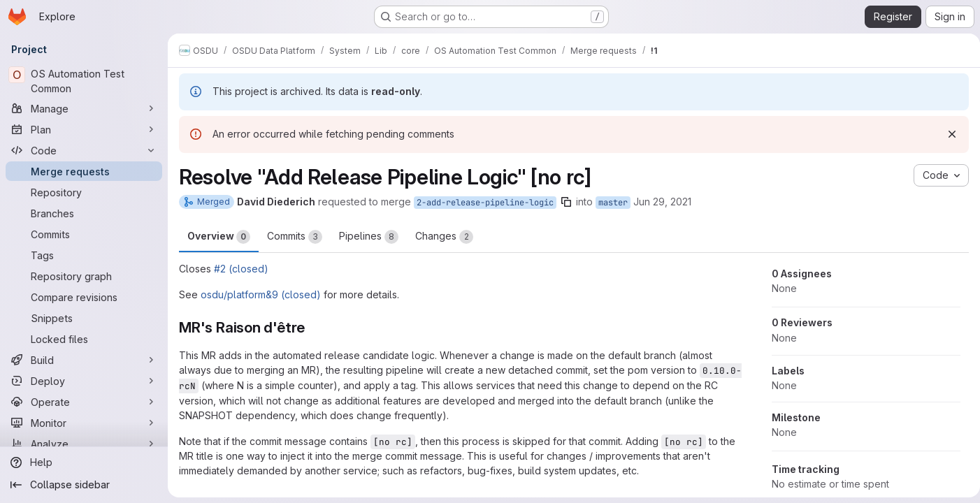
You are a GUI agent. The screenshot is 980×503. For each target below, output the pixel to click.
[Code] (84, 150)
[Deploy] (84, 381)
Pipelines (369, 237)
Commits (295, 237)
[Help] (84, 462)
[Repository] (84, 192)
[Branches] (84, 213)
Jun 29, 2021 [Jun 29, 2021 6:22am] (662, 202)
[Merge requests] (84, 171)
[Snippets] (84, 318)
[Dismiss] (946, 134)
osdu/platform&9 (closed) (261, 294)
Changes (444, 237)
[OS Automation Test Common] (84, 81)
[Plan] (84, 129)
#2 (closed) (241, 269)
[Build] (84, 360)
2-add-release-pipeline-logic (485, 203)
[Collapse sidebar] (84, 485)
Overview (219, 237)
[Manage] (84, 108)
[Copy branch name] (566, 202)
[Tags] (84, 255)
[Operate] (84, 402)
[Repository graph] (84, 276)
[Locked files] (84, 339)
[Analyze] (84, 444)
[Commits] (84, 234)
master (613, 203)
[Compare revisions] (84, 297)
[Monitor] (84, 423)
